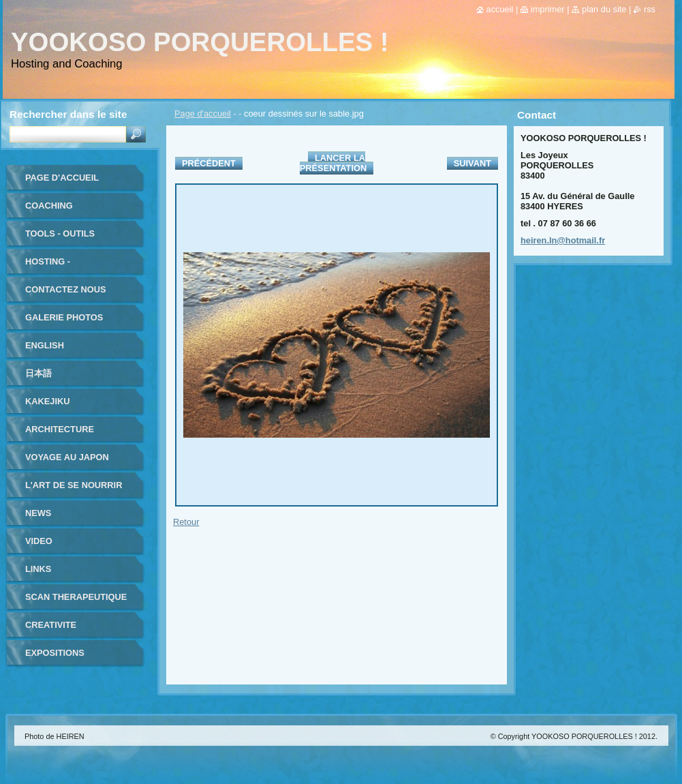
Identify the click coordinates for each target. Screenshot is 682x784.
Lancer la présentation (333, 163)
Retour (186, 522)
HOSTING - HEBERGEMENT (59, 266)
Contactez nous (65, 289)
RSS (650, 9)
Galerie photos (64, 317)
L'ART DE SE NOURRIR (74, 485)
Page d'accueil (203, 114)
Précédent (209, 163)
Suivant (472, 163)
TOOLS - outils (60, 233)
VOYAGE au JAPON (67, 457)
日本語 (38, 373)
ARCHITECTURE (60, 429)
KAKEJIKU (47, 401)
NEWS (38, 513)
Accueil (500, 9)
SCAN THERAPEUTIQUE (76, 597)
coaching (49, 206)
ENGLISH (45, 345)
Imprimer (548, 9)
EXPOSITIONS (55, 653)
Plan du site (604, 9)
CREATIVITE (51, 625)
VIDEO (39, 541)
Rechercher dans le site (68, 114)
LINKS (38, 569)
